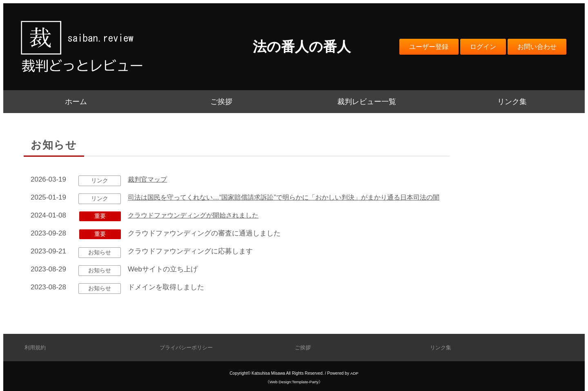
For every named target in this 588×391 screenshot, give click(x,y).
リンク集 (512, 102)
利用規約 (36, 348)
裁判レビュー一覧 (367, 102)
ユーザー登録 (421, 46)
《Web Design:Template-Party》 (294, 382)
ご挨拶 (221, 102)
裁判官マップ (149, 179)
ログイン (478, 46)
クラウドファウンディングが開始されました (197, 229)
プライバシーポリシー (188, 348)
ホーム (76, 102)
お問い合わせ (535, 46)
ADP (354, 373)
